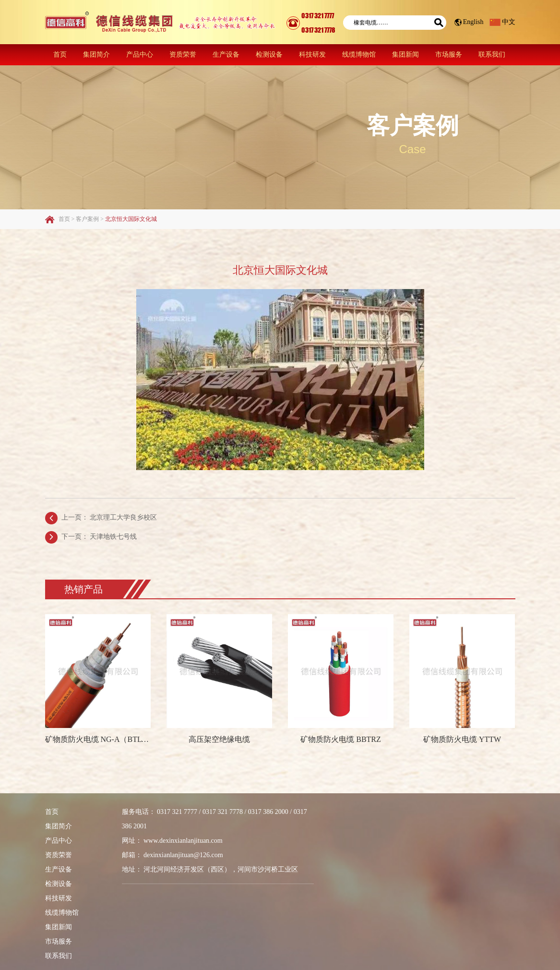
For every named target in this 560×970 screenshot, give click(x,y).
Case (412, 149)
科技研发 (312, 55)
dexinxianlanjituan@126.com (183, 855)
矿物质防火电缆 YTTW (462, 739)
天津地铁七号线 (113, 537)
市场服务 (449, 55)
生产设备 (226, 55)
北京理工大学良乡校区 (123, 517)
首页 (60, 55)
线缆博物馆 (359, 55)
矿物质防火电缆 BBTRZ (341, 739)
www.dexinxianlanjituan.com (183, 841)
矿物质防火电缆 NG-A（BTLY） (98, 739)
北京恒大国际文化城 (131, 219)
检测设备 (269, 55)
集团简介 (96, 55)
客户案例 (413, 126)
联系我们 (492, 55)
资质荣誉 (183, 55)
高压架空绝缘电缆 (219, 739)
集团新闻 (405, 55)
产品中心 (140, 55)
